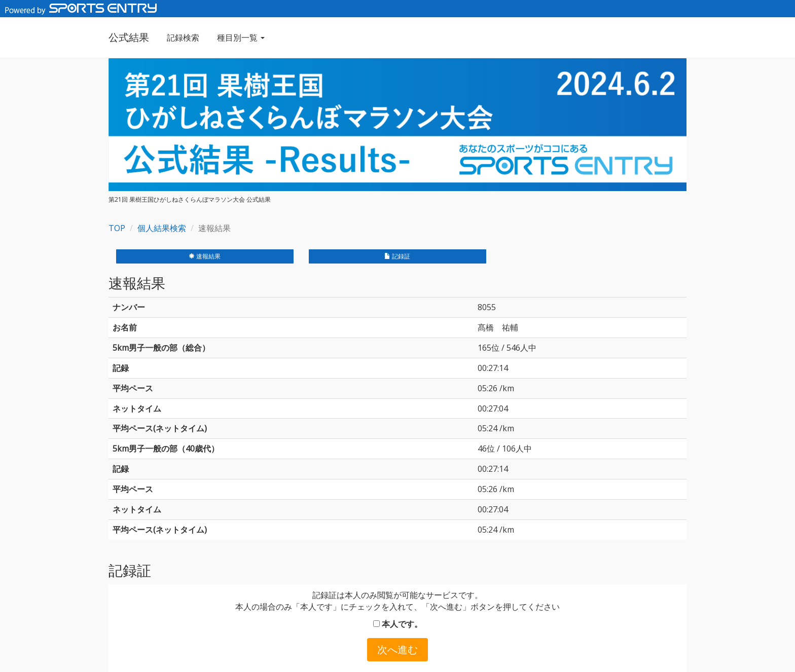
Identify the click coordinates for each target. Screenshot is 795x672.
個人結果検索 (162, 228)
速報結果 (205, 256)
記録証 (397, 256)
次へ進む (397, 649)
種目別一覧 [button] (241, 38)
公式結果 (129, 37)
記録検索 (183, 38)
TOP (117, 228)
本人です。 (398, 624)
